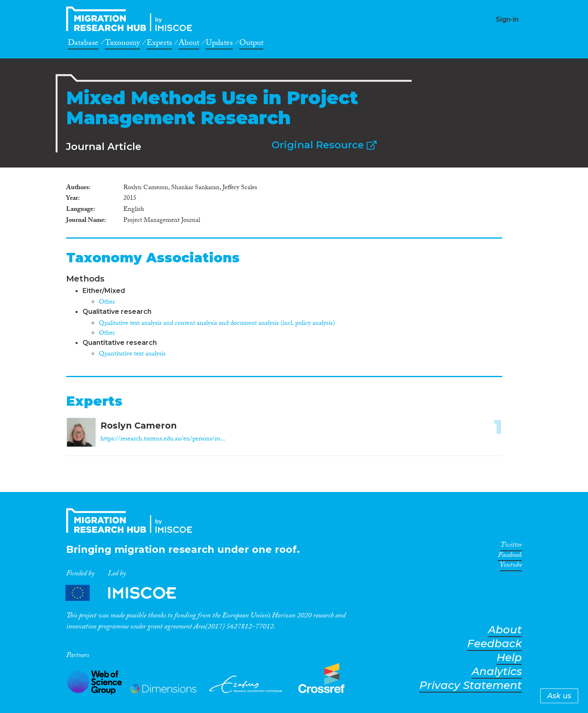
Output (251, 44)
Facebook (510, 557)
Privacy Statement (471, 685)
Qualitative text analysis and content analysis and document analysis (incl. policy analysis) (217, 324)
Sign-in (507, 19)
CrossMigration (131, 19)
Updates (219, 44)
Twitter (511, 546)
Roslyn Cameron (139, 426)
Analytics (497, 672)
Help (509, 658)
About (189, 44)
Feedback (494, 644)
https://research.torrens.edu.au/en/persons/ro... (163, 439)
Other (107, 303)
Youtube (511, 566)
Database (83, 44)
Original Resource (324, 145)
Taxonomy (122, 44)
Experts (159, 44)
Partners (128, 593)
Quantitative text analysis (132, 354)
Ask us (559, 696)
